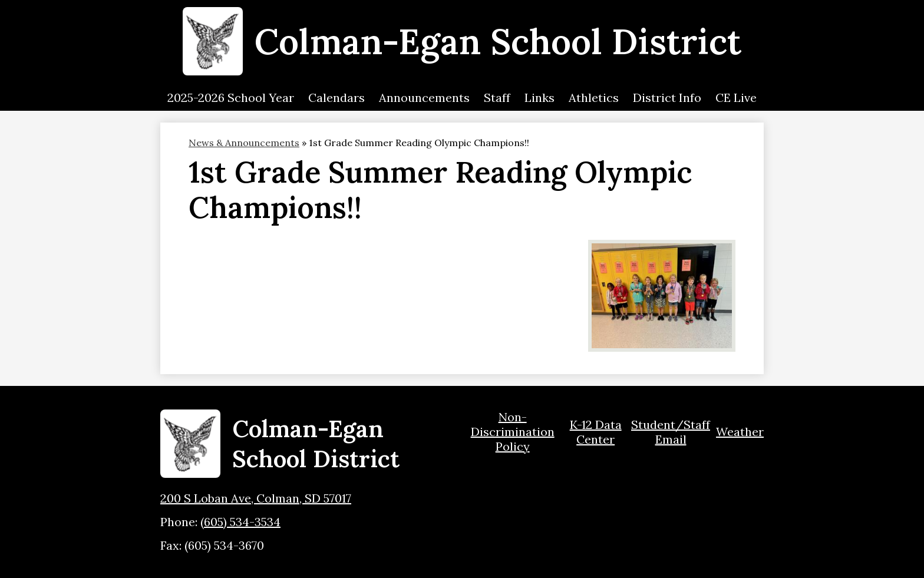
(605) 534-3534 (240, 522)
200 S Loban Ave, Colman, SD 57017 (256, 498)
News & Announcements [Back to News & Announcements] (244, 143)
